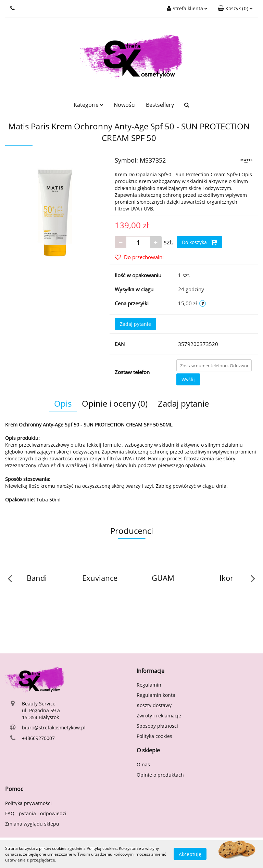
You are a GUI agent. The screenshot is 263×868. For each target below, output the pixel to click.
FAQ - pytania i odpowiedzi (36, 813)
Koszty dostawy (154, 705)
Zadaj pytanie (135, 324)
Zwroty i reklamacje (159, 716)
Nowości (125, 105)
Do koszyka (199, 242)
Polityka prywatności (28, 803)
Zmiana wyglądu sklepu (32, 824)
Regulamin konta (156, 695)
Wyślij (188, 379)
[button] (235, 9)
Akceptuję (190, 854)
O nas (143, 764)
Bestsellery (160, 105)
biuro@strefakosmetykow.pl (54, 727)
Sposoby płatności (157, 726)
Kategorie (89, 105)
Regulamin (149, 685)
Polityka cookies (154, 736)
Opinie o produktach (160, 775)
